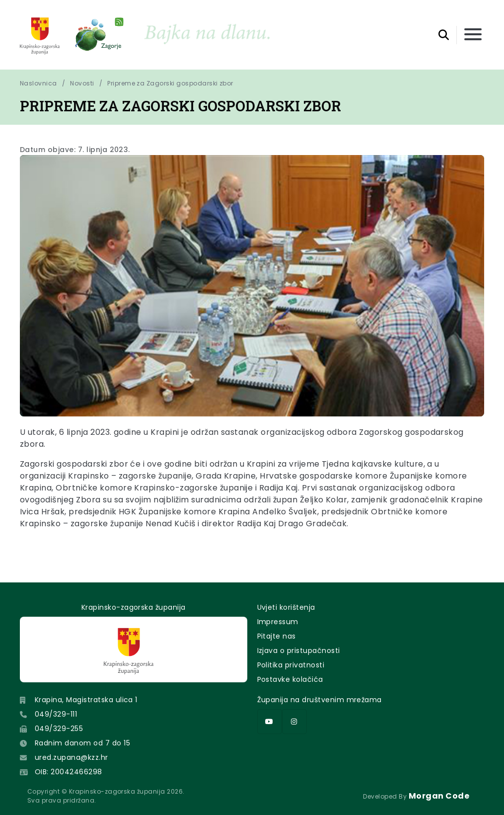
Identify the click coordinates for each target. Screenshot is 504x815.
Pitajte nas (277, 636)
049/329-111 (56, 714)
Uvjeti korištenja (286, 607)
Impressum (278, 622)
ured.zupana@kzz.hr (72, 757)
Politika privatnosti (291, 665)
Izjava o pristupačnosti (299, 651)
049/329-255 (59, 729)
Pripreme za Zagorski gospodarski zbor (170, 83)
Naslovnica (38, 83)
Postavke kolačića (290, 679)
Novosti (82, 83)
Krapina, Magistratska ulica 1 (86, 700)
